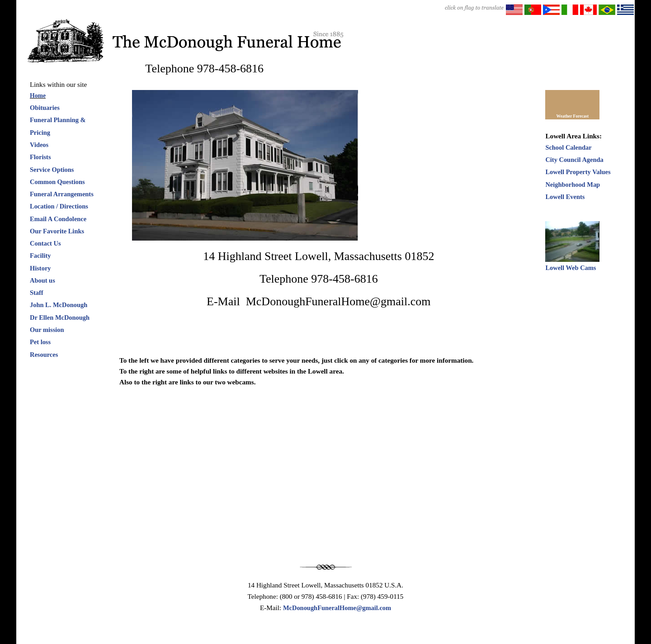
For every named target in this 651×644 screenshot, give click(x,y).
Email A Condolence (58, 219)
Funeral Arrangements (62, 194)
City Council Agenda (574, 160)
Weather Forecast (573, 116)
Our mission (47, 330)
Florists (40, 157)
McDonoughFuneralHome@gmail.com (337, 608)
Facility (40, 256)
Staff (37, 293)
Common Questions (57, 182)
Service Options (52, 170)
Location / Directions (59, 206)
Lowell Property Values (578, 172)
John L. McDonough (59, 305)
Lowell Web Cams (571, 268)
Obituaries (45, 108)
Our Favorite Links (57, 231)
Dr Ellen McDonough (60, 317)
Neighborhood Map (573, 185)
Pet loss (40, 342)
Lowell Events (565, 197)
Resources (44, 355)
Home (38, 96)
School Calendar (568, 147)
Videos (39, 145)
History (40, 268)
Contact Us (45, 243)
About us (42, 280)
